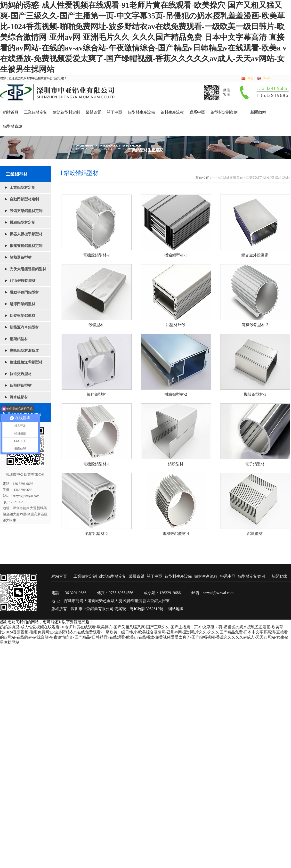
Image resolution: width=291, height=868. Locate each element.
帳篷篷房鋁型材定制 (26, 246)
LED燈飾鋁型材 (23, 281)
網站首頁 (11, 112)
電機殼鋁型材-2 (96, 255)
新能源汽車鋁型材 (24, 327)
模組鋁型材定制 (22, 222)
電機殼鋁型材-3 (255, 325)
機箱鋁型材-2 (176, 394)
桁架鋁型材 (19, 339)
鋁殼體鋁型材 (21, 385)
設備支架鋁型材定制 (26, 211)
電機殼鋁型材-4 (176, 534)
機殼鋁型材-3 (255, 394)
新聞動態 (258, 112)
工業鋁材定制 (36, 112)
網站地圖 (176, 609)
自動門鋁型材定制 (24, 199)
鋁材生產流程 (172, 112)
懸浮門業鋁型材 (22, 304)
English (268, 78)
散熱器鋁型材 (21, 257)
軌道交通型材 (21, 374)
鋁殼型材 (176, 464)
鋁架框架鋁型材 (22, 316)
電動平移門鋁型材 (24, 292)
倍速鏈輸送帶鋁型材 (26, 362)
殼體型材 (96, 325)
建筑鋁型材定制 (66, 112)
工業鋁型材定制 (22, 188)
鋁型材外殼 (176, 325)
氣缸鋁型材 (96, 394)
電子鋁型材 (255, 464)
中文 (251, 78)
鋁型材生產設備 (141, 112)
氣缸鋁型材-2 (96, 534)
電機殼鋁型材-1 (96, 464)
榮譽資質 (93, 112)
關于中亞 (114, 112)
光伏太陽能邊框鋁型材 (28, 269)
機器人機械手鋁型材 (26, 234)
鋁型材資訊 (13, 126)
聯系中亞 (197, 112)
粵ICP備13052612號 (147, 609)
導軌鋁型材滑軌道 (24, 351)
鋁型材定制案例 (224, 112)
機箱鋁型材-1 (176, 255)
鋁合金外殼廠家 (255, 255)
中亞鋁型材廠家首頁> (229, 178)
